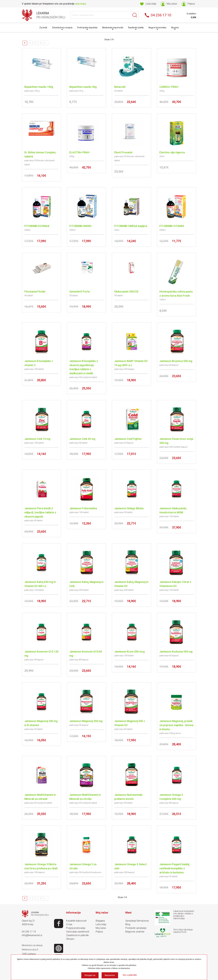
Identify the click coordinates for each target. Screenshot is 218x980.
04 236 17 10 (29, 932)
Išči (135, 15)
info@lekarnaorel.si (32, 935)
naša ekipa (80, 4)
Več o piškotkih (130, 975)
